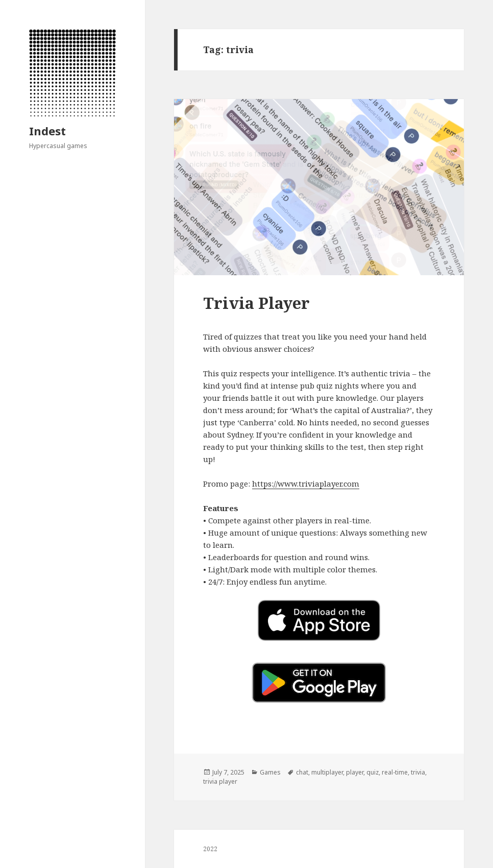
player (355, 772)
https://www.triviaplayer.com (306, 484)
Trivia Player (256, 303)
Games (270, 772)
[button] (319, 683)
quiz (373, 772)
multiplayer (327, 772)
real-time (395, 772)
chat (302, 772)
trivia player (220, 781)
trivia (418, 772)
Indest (47, 131)
